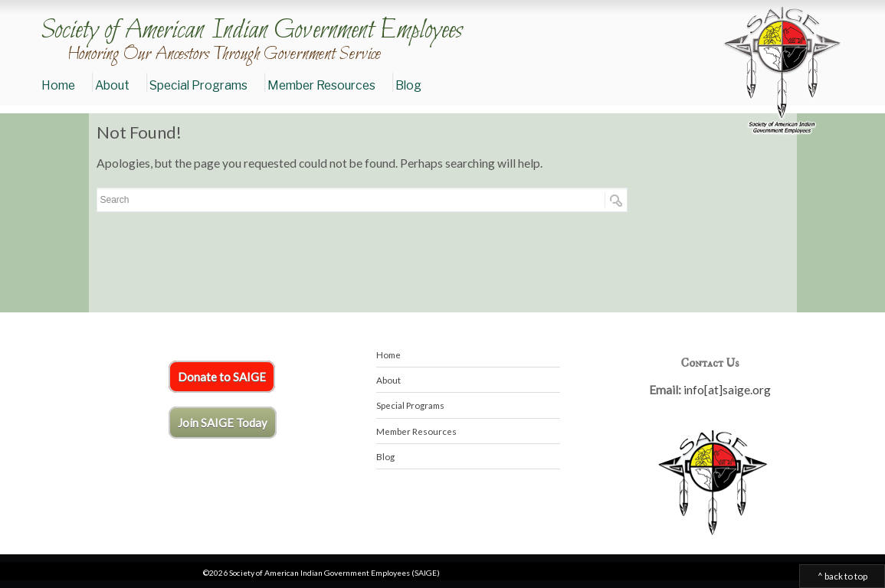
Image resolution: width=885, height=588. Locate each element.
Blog (408, 85)
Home (58, 85)
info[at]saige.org (727, 390)
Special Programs (198, 85)
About (112, 85)
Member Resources (321, 85)
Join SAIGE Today (223, 423)
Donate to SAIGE (222, 377)
